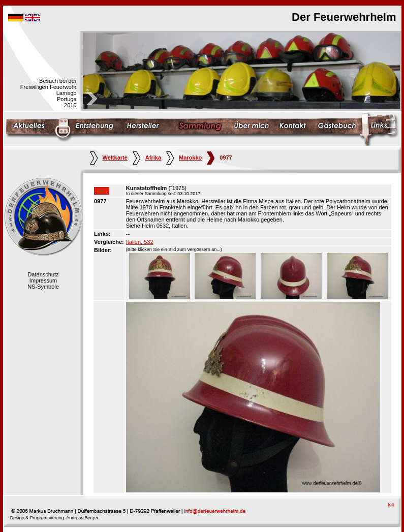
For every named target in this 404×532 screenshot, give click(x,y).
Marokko (184, 158)
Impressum (43, 280)
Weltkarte (109, 158)
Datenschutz (43, 274)
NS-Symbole (43, 287)
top (391, 505)
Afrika (147, 158)
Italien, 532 (140, 242)
